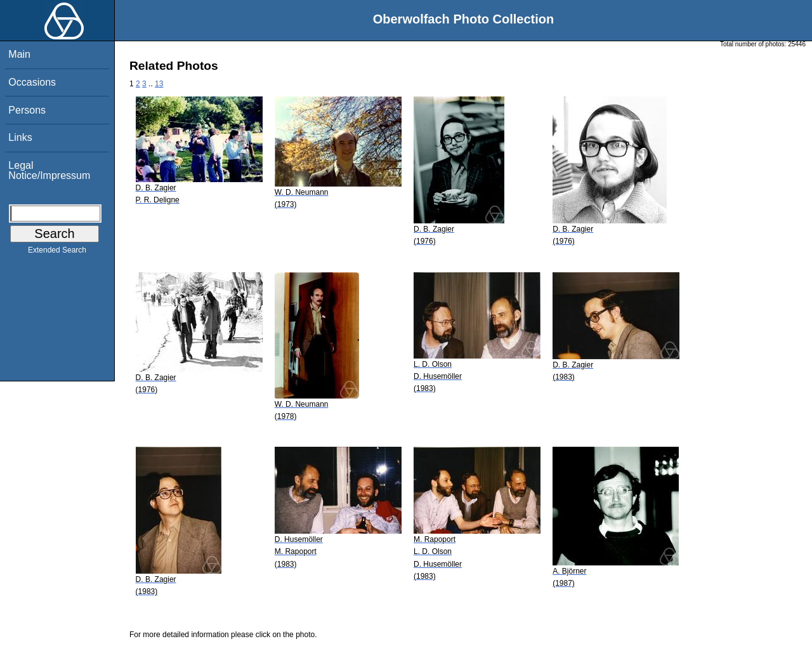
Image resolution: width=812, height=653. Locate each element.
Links (20, 137)
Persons (27, 110)
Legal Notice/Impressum (49, 170)
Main (19, 54)
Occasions (32, 82)
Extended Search (57, 253)
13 (159, 84)
